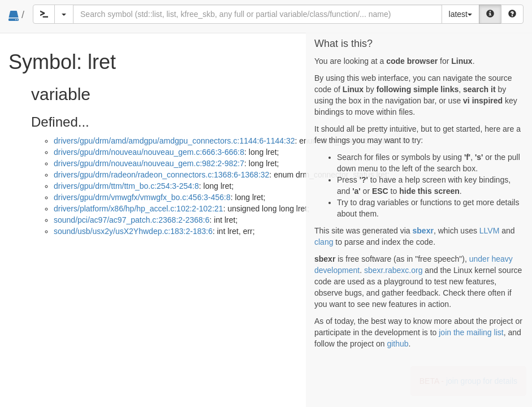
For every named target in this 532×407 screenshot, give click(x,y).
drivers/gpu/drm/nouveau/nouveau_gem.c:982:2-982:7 (149, 163)
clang (324, 242)
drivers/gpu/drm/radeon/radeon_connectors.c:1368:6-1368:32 (161, 175)
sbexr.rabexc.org (393, 270)
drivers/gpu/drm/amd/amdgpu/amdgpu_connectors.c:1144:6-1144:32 (174, 141)
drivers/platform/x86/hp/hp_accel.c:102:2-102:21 (139, 209)
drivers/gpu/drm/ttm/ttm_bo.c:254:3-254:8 (126, 186)
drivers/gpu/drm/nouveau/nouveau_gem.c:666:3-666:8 (149, 152)
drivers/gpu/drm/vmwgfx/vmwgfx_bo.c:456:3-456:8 (142, 197)
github (397, 344)
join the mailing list (471, 332)
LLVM (490, 231)
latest (460, 14)
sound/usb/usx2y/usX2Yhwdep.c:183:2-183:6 (133, 231)
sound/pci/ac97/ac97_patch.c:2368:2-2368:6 (132, 220)
